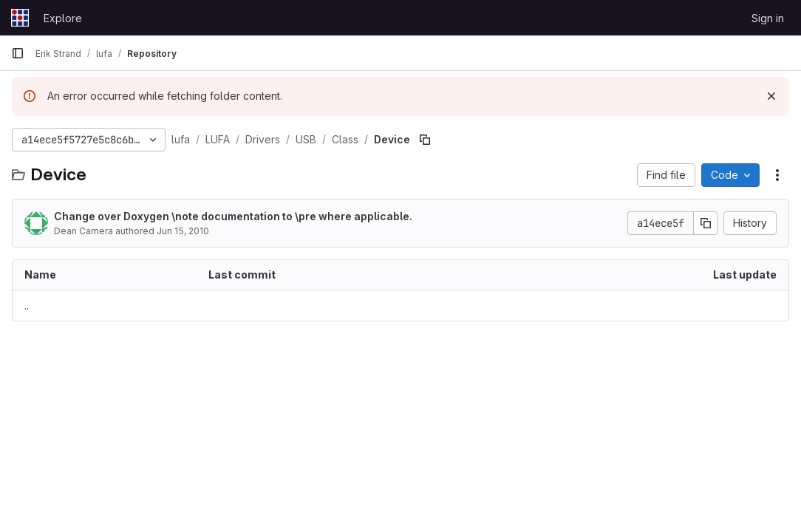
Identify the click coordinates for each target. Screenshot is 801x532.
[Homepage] (20, 18)
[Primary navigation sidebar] (18, 53)
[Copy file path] (425, 140)
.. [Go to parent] (27, 306)
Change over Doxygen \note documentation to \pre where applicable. (233, 216)
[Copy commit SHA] (706, 223)
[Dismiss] (771, 96)
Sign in (768, 18)
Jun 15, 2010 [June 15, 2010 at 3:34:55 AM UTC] (183, 231)
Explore (63, 18)
